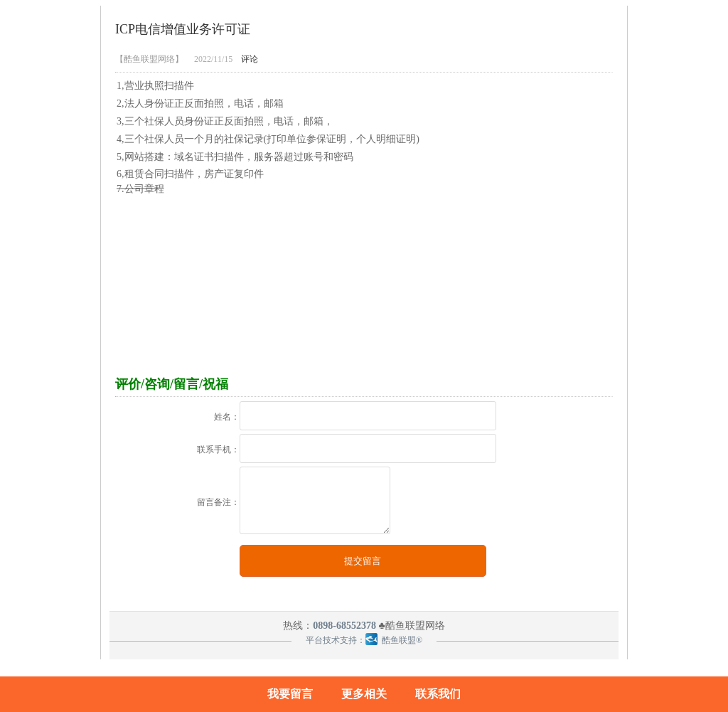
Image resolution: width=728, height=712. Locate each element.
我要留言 (290, 694)
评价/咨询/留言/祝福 (172, 384)
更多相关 (364, 694)
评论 (250, 59)
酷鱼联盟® (394, 640)
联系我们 (438, 694)
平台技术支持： (336, 640)
